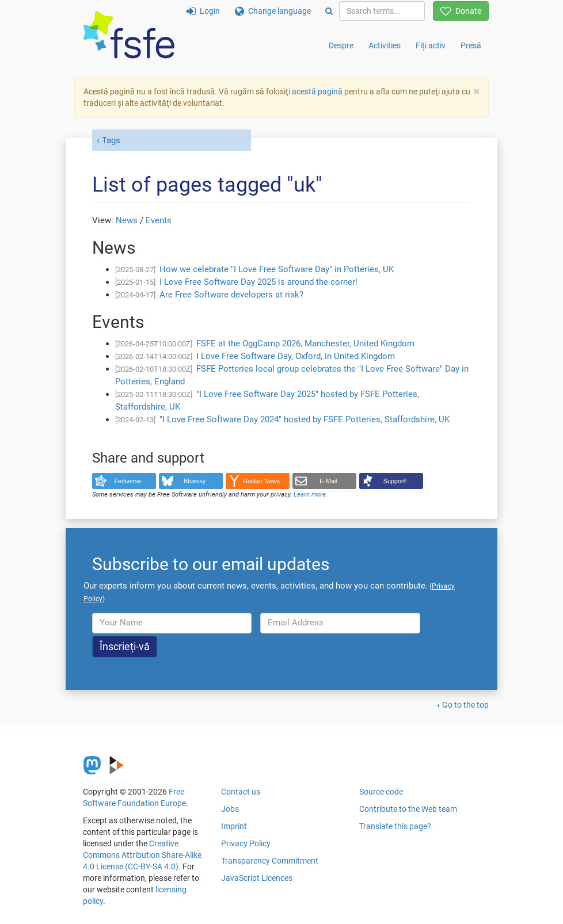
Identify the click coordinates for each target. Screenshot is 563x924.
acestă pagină (317, 91)
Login (203, 11)
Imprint (234, 826)
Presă (471, 45)
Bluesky (195, 481)
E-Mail (328, 481)
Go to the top (465, 705)
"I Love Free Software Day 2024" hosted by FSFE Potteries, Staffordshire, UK (305, 419)
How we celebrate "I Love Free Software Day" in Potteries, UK (277, 269)
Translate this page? (395, 826)
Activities (385, 45)
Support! (395, 481)
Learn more (310, 495)
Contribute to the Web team (408, 809)
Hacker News (261, 481)
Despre (341, 45)
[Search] (329, 11)
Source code (381, 792)
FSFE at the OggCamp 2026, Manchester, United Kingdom (305, 343)
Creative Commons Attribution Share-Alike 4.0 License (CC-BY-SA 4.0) (142, 855)
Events (159, 220)
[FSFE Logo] (129, 35)
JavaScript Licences (257, 878)
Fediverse (128, 481)
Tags (111, 140)
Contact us (241, 792)
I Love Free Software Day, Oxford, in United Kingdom (296, 356)
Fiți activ (431, 45)
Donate (461, 11)
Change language (273, 11)
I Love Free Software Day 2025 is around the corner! (258, 282)
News (127, 220)
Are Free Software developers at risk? (231, 295)
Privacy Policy (246, 843)
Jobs (230, 809)
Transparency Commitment (270, 861)
